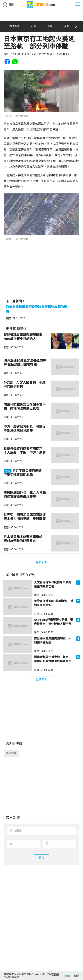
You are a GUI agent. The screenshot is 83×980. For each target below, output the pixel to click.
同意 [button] (68, 976)
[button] (8, 4)
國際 (8, 322)
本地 (36, 629)
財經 (36, 648)
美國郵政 (11, 790)
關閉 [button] (77, 976)
